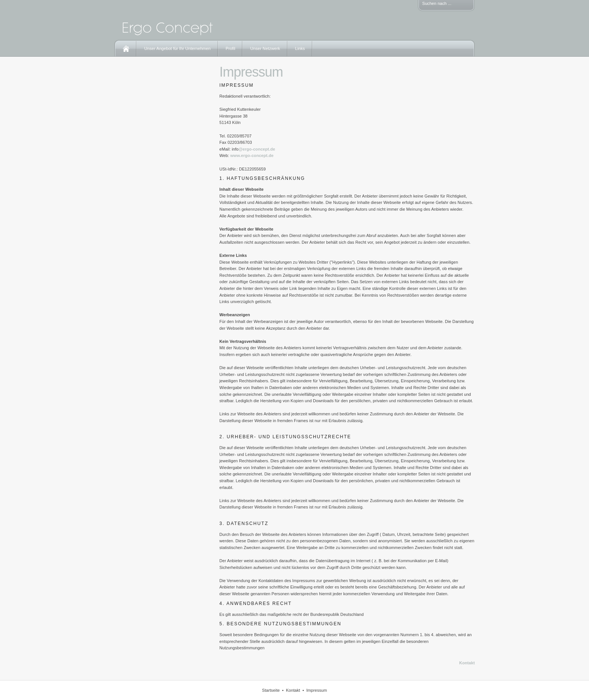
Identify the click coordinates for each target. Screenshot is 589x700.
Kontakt (467, 663)
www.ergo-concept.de (252, 155)
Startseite (271, 690)
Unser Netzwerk (265, 48)
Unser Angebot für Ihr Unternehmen (177, 48)
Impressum (316, 690)
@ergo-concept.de (257, 149)
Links (300, 48)
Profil (231, 48)
